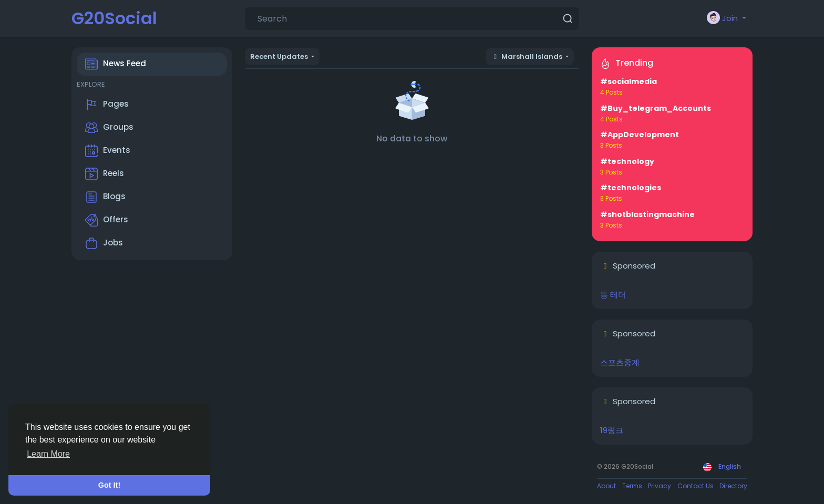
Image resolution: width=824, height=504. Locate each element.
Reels (105, 174)
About (606, 486)
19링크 (612, 430)
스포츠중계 (620, 362)
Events (108, 151)
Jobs (104, 243)
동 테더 (613, 295)
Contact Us (696, 486)
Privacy (660, 486)
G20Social (114, 18)
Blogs (105, 197)
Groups (109, 128)
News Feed (116, 64)
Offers (107, 220)
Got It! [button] (109, 485)
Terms (632, 486)
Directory (733, 486)
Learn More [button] (48, 454)
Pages (107, 105)
